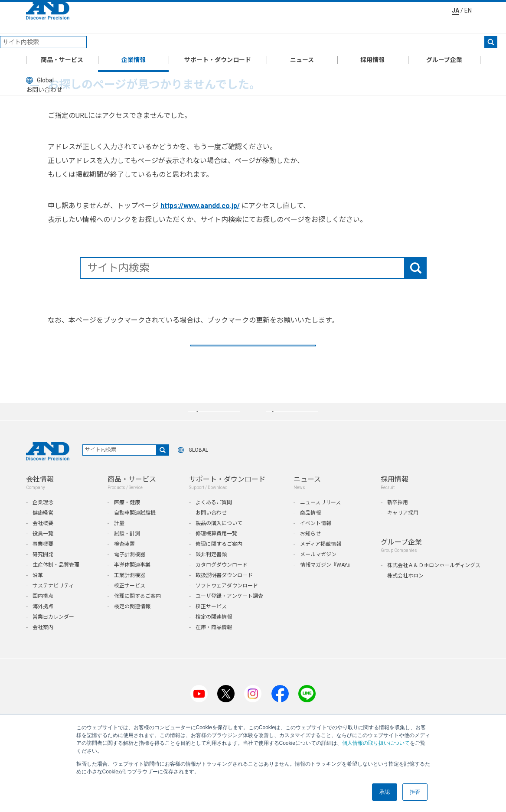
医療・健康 (127, 552)
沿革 (38, 625)
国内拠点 (43, 646)
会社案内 (43, 677)
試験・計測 (127, 583)
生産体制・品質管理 (56, 614)
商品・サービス (62, 45)
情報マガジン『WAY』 (326, 614)
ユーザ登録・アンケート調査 (229, 646)
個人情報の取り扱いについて (376, 743)
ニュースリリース (320, 552)
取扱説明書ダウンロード (224, 625)
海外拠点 (43, 656)
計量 (119, 573)
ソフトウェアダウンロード (227, 635)
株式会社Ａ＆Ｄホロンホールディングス (434, 615)
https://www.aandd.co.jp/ (200, 206)
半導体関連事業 (132, 614)
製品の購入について (219, 573)
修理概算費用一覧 (216, 583)
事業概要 (43, 594)
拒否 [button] (415, 792)
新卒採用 (398, 552)
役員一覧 (43, 583)
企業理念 (43, 552)
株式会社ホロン (405, 625)
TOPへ (253, 361)
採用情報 (372, 45)
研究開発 (43, 604)
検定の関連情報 (132, 656)
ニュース (302, 45)
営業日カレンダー (53, 666)
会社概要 (43, 573)
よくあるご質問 (214, 552)
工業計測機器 (130, 625)
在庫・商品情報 (214, 677)
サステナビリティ (53, 635)
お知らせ (310, 583)
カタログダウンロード (222, 614)
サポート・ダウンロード (218, 45)
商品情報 (310, 562)
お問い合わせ (211, 562)
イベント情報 (316, 573)
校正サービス (130, 635)
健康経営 (43, 562)
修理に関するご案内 (137, 646)
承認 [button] (385, 792)
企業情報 (134, 45)
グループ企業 (444, 45)
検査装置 (124, 594)
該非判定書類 (211, 604)
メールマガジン (318, 604)
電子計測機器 (130, 604)
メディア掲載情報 (321, 594)
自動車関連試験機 (135, 562)
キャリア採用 (403, 562)
